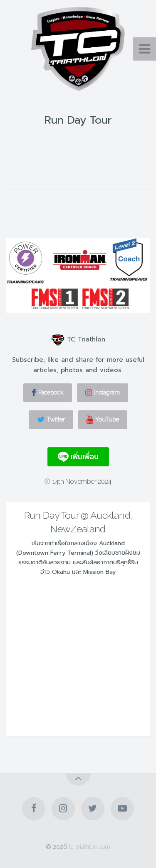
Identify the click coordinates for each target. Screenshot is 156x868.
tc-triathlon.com (90, 847)
